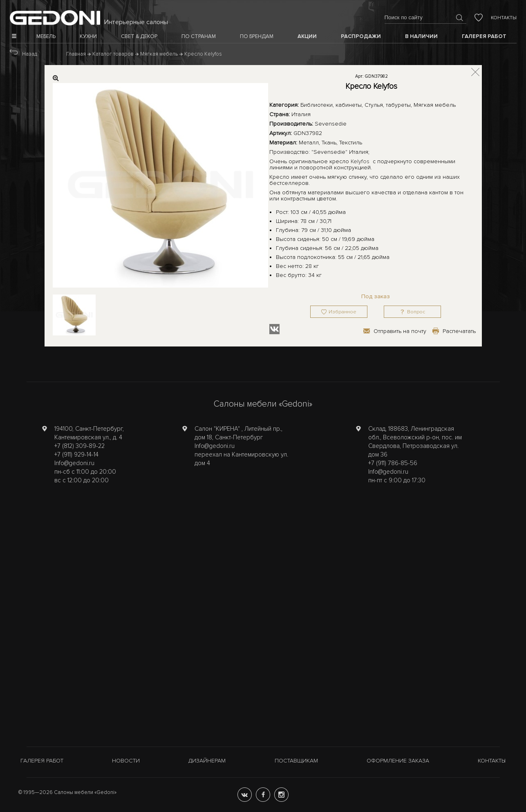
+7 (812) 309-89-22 (79, 446)
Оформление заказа (398, 761)
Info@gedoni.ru (74, 463)
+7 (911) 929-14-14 (76, 454)
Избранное (342, 312)
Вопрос (416, 312)
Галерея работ (42, 761)
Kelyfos (360, 161)
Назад (30, 54)
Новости (126, 761)
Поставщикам (296, 761)
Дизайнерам (207, 761)
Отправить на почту (400, 331)
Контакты (504, 18)
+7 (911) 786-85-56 (393, 463)
